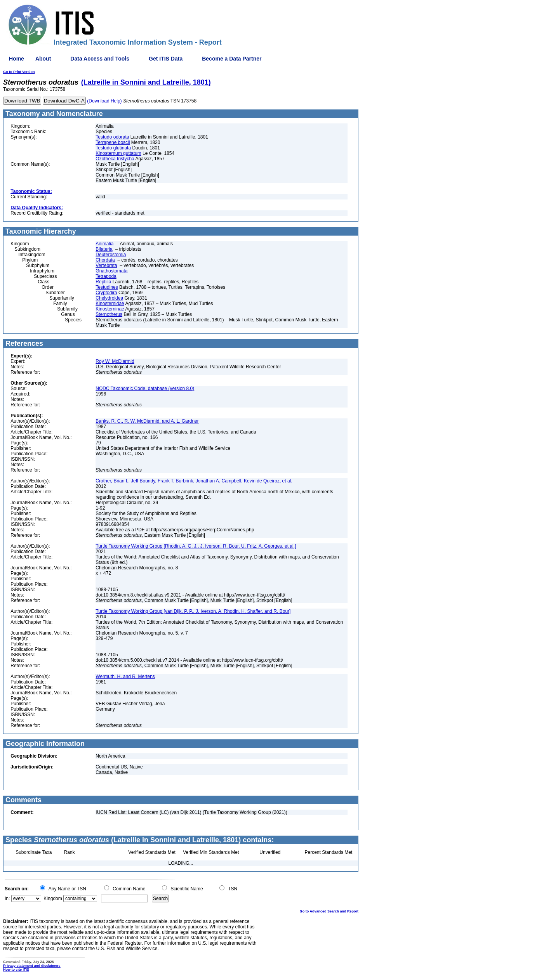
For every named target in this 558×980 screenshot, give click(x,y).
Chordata (105, 260)
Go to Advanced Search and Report (329, 911)
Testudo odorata (112, 137)
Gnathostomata (111, 271)
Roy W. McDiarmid (115, 361)
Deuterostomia (111, 255)
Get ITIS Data (166, 59)
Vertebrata (106, 265)
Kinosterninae (110, 309)
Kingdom (53, 898)
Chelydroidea (109, 298)
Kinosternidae (110, 304)
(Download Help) (104, 101)
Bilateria (104, 249)
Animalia (104, 244)
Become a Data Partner (232, 59)
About (43, 59)
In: (7, 898)
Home (17, 59)
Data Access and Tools (100, 59)
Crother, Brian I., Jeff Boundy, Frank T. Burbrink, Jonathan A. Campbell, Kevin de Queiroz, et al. (194, 481)
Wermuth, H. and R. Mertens (125, 676)
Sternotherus (109, 314)
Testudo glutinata (113, 148)
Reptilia (103, 282)
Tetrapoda (106, 276)
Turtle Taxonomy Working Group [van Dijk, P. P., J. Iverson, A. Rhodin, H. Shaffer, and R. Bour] (193, 611)
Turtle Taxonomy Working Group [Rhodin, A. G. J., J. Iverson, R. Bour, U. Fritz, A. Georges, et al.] (196, 546)
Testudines (107, 287)
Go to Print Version (19, 72)
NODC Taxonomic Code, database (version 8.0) (145, 389)
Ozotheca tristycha (115, 159)
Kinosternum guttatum (118, 153)
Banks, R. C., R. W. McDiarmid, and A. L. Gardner (147, 421)
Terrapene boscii (113, 142)
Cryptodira (106, 293)
